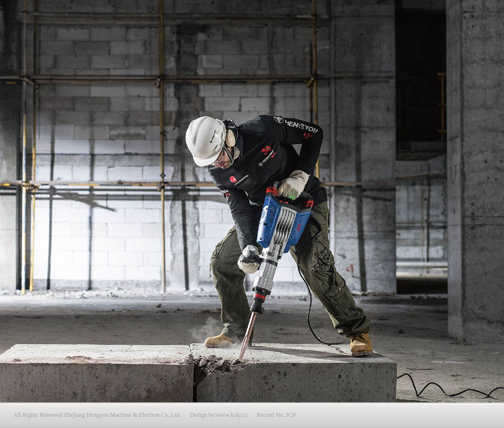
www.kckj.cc (232, 415)
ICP (291, 415)
